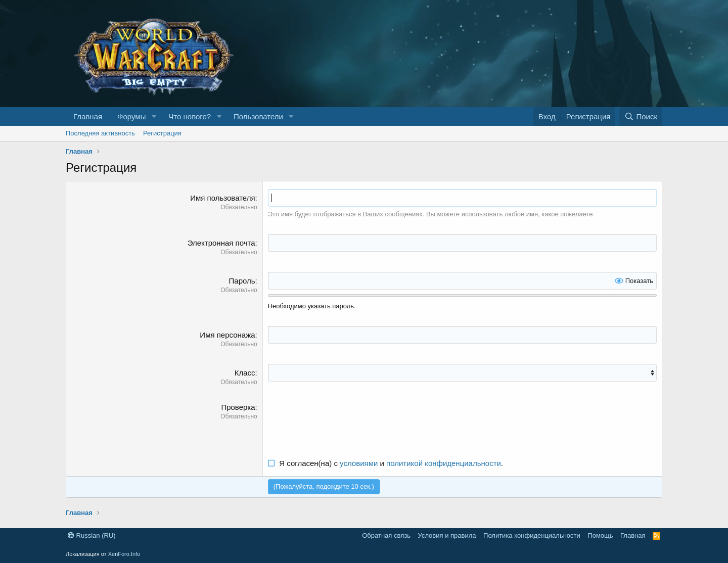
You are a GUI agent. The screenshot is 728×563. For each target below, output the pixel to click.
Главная (88, 116)
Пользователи (258, 116)
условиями (359, 463)
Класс (245, 373)
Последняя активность (100, 133)
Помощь (600, 535)
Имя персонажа (227, 335)
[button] (154, 116)
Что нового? (190, 116)
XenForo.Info (124, 554)
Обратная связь (386, 535)
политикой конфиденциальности (444, 463)
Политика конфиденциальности (532, 535)
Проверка (238, 407)
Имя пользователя (222, 198)
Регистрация (162, 133)
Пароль (242, 281)
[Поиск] (641, 116)
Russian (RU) (92, 535)
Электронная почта (221, 243)
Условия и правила (447, 535)
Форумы (131, 116)
